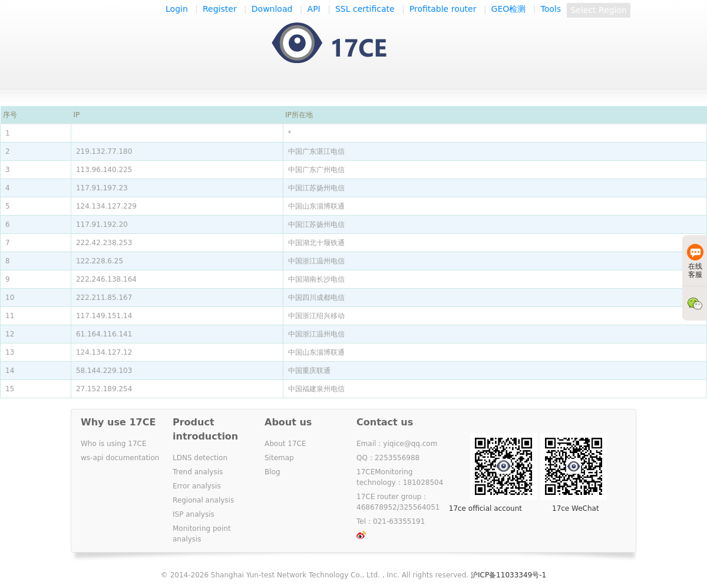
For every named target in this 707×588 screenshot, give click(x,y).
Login (177, 9)
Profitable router (443, 9)
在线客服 (695, 261)
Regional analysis (203, 500)
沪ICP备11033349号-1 (508, 575)
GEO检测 (509, 9)
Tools (551, 9)
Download (272, 9)
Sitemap (279, 458)
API (314, 9)
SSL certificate (365, 9)
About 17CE (285, 444)
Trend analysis (198, 472)
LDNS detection (200, 458)
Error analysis (197, 486)
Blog (272, 472)
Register (220, 9)
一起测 (341, 44)
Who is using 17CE (114, 444)
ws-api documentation (120, 458)
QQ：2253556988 (388, 458)
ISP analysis (194, 514)
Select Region (599, 10)
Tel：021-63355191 (391, 521)
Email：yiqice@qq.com (397, 444)
